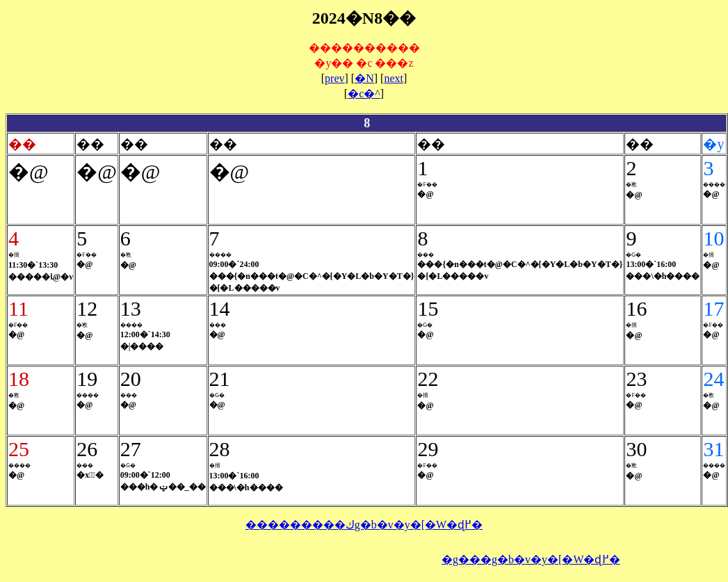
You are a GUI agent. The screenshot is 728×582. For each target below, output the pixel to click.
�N (364, 78)
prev (334, 78)
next (394, 78)
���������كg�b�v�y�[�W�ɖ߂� (364, 525)
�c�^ (364, 94)
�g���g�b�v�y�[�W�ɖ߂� (531, 559)
